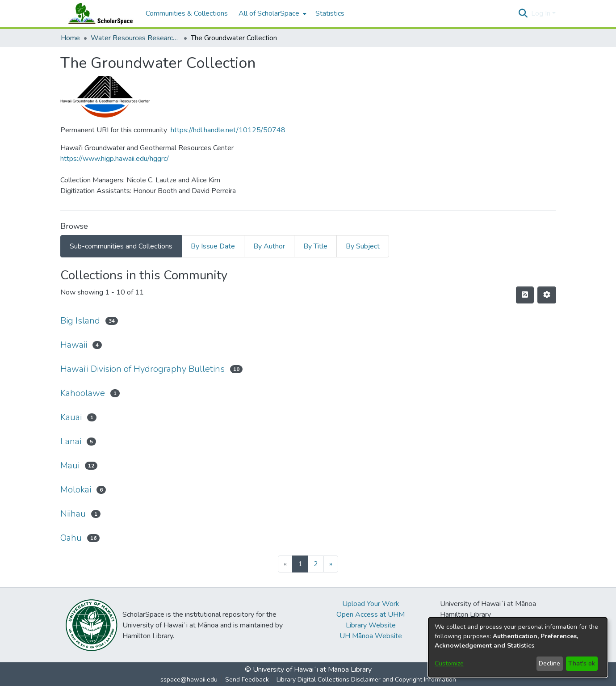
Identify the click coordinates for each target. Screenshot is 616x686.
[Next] (331, 564)
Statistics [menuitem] (330, 13)
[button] (523, 13)
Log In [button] (542, 13)
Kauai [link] (71, 417)
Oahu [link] (71, 538)
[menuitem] (272, 13)
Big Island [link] (80, 321)
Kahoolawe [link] (83, 393)
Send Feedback (247, 680)
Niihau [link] (73, 514)
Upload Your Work (371, 604)
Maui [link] (70, 465)
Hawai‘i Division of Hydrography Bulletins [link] (142, 369)
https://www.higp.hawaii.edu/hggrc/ (115, 159)
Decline (549, 663)
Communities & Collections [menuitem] (187, 13)
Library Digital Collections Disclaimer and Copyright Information (366, 680)
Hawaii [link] (74, 345)
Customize (449, 663)
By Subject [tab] (363, 246)
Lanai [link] (71, 441)
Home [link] (70, 38)
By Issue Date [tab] (213, 246)
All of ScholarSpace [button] (269, 13)
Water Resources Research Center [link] (135, 38)
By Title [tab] (315, 246)
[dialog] (518, 647)
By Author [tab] (269, 246)
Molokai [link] (76, 490)
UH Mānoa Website (371, 636)
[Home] (99, 13)
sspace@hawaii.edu (189, 680)
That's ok (582, 663)
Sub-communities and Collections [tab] (121, 246)
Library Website (371, 625)
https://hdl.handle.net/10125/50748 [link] (228, 130)
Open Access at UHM (371, 614)
